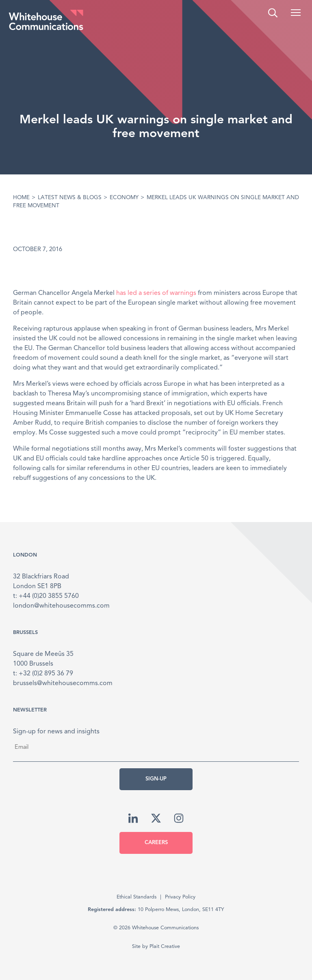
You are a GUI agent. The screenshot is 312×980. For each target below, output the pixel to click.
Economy (124, 198)
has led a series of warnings (156, 293)
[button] (296, 13)
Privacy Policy (180, 897)
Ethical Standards (136, 897)
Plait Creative (165, 947)
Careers (156, 843)
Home (21, 198)
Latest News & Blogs (70, 198)
